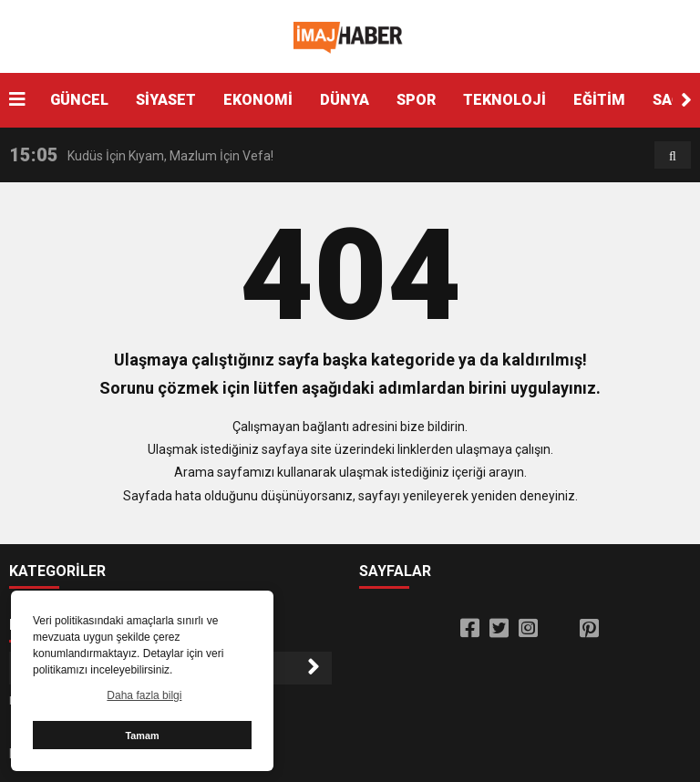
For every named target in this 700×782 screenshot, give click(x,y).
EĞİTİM (599, 100)
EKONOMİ (258, 100)
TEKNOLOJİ (504, 100)
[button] (686, 100)
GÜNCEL (79, 100)
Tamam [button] (142, 736)
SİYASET (166, 100)
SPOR (416, 100)
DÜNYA (345, 100)
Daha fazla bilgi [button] (144, 695)
